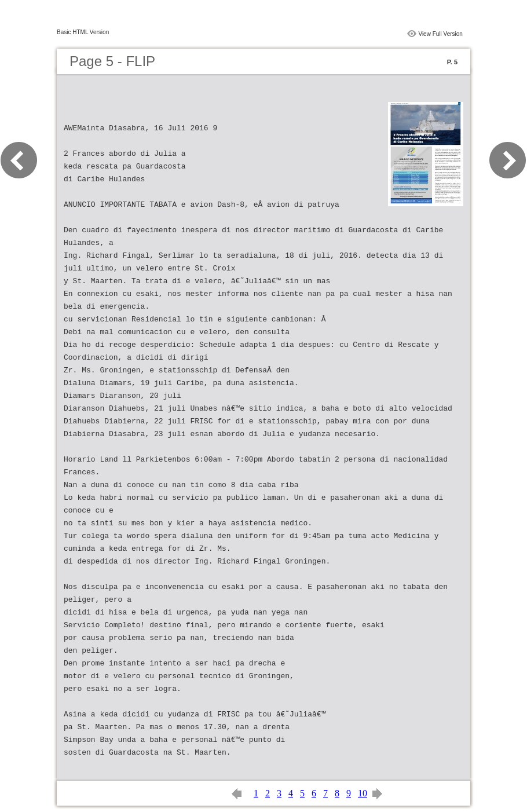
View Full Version (440, 34)
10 (363, 793)
